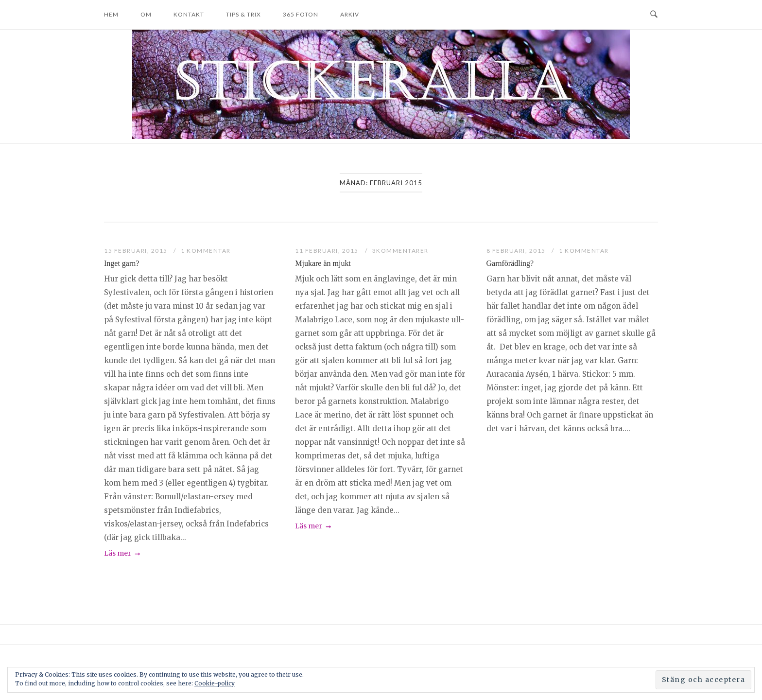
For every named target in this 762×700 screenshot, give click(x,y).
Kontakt (189, 14)
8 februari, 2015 (517, 251)
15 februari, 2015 (137, 251)
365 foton (301, 14)
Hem (111, 14)
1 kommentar (206, 251)
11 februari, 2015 (328, 251)
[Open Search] (654, 15)
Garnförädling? (510, 263)
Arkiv (350, 14)
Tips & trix (243, 14)
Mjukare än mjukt (323, 263)
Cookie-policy (215, 683)
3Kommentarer (400, 251)
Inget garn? (121, 263)
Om (146, 14)
